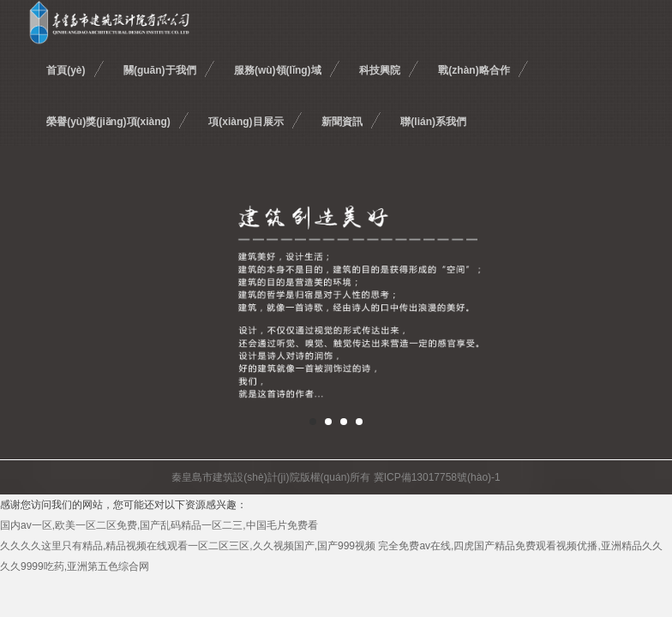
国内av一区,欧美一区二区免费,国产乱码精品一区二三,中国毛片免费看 (159, 525)
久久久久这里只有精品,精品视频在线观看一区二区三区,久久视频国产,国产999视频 (188, 546)
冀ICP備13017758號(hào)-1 (437, 477)
